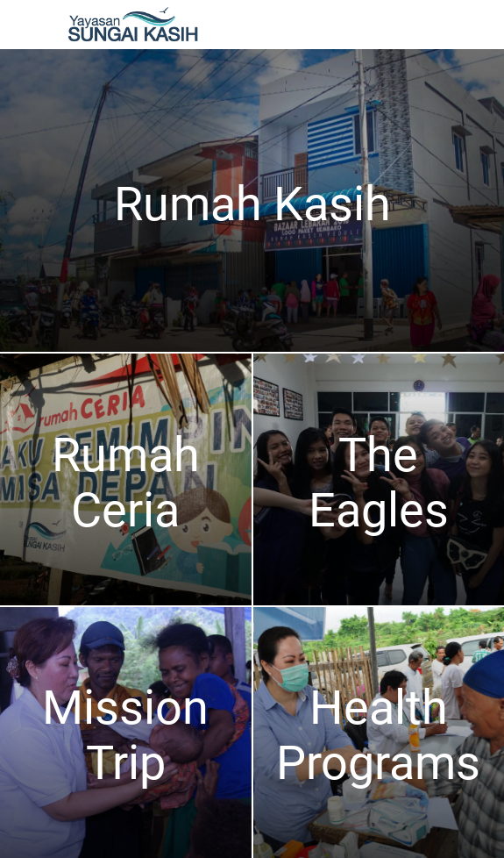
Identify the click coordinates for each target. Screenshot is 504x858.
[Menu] (25, 25)
